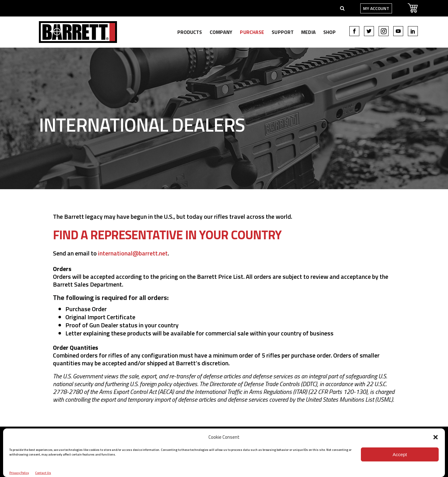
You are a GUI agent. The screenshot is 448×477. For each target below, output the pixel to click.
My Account (367, 8)
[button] (436, 437)
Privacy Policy (19, 473)
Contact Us (43, 473)
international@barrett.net (133, 253)
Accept (400, 454)
